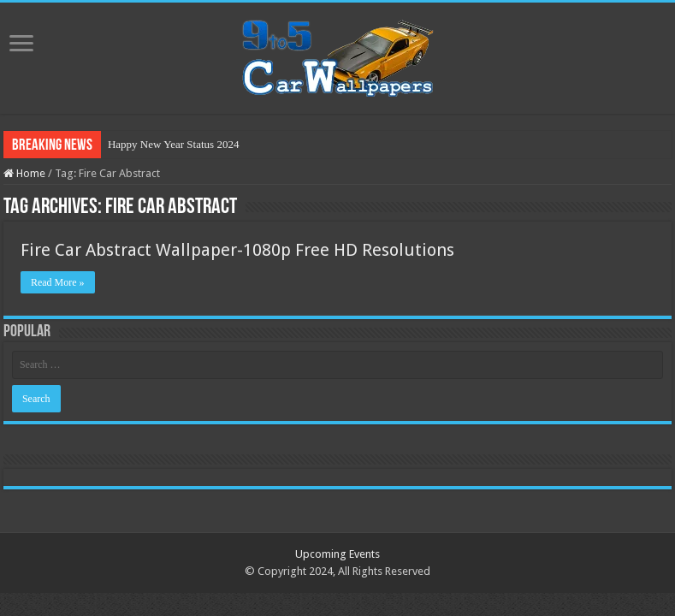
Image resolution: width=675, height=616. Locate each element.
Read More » (58, 282)
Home (24, 173)
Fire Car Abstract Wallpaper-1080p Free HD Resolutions (237, 250)
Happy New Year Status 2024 (173, 144)
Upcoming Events (337, 554)
